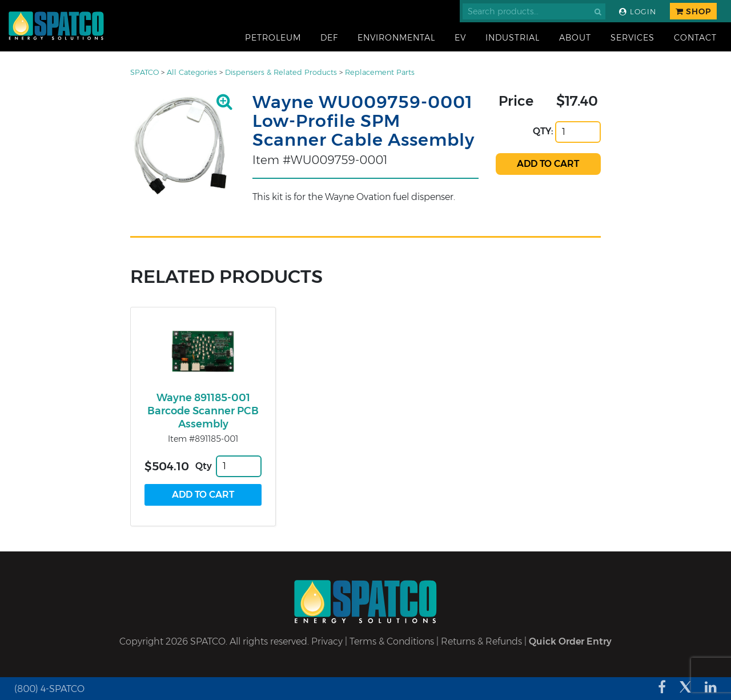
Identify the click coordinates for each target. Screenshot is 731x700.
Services (632, 38)
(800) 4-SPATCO (49, 689)
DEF (329, 38)
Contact (695, 38)
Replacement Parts (380, 72)
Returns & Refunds (481, 641)
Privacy (327, 641)
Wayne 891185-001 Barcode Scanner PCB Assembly (203, 411)
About (575, 38)
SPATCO (144, 72)
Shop (693, 11)
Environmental (396, 38)
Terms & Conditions (392, 641)
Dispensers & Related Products (281, 72)
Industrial (513, 38)
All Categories (192, 72)
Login (638, 12)
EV (460, 38)
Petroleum (273, 38)
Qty (204, 466)
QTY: (543, 131)
